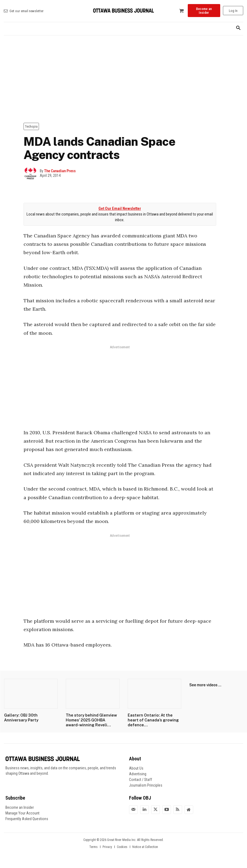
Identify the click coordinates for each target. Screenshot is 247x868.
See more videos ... (205, 685)
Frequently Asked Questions (27, 818)
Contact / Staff (141, 779)
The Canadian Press (60, 171)
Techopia (31, 126)
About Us (136, 767)
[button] (238, 28)
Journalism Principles (146, 784)
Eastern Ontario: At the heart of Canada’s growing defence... (153, 720)
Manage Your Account (22, 812)
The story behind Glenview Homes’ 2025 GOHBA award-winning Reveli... (91, 720)
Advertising (138, 773)
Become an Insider (20, 807)
